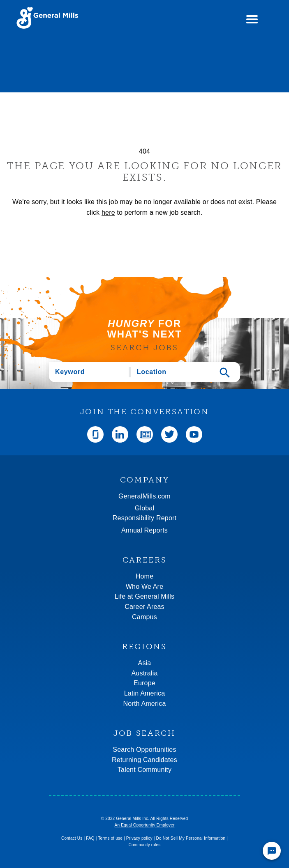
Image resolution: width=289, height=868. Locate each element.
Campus (144, 617)
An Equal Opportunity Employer (145, 825)
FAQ (90, 838)
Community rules (144, 845)
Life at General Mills (145, 596)
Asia (145, 663)
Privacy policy (139, 838)
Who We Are (145, 587)
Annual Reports (144, 530)
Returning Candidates (144, 760)
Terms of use (110, 838)
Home (144, 576)
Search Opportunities (144, 750)
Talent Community (144, 770)
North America (145, 704)
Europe (144, 683)
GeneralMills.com (144, 496)
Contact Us (72, 838)
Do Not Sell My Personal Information (191, 838)
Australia (144, 673)
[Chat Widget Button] (272, 851)
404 (144, 151)
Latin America (145, 693)
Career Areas (144, 607)
